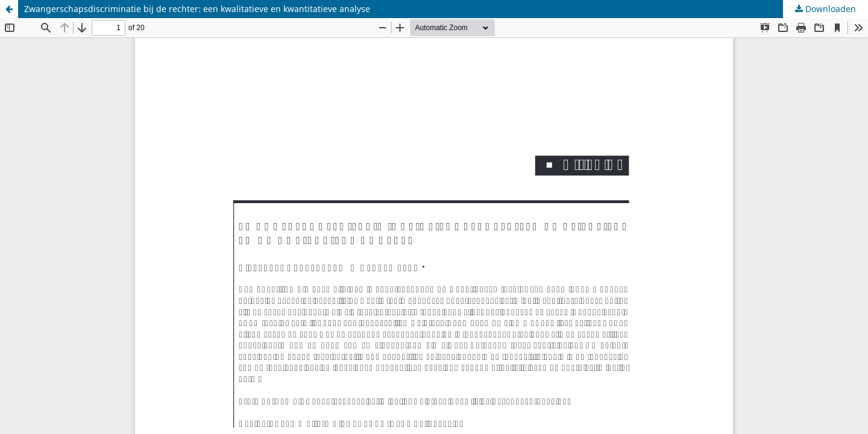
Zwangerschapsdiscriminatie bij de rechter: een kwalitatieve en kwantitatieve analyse (197, 9)
